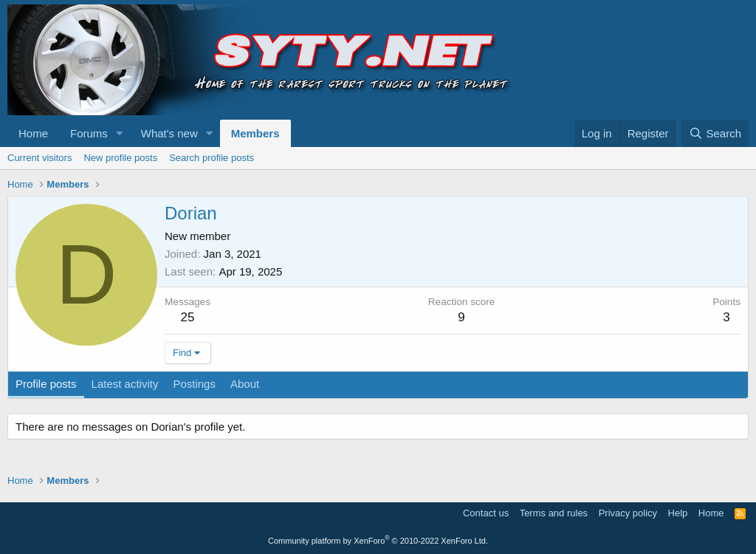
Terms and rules (554, 513)
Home (33, 133)
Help (678, 513)
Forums (89, 133)
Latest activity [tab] (125, 384)
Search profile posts (212, 158)
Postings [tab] (194, 384)
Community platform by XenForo (378, 541)
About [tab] (245, 384)
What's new (169, 133)
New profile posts (120, 158)
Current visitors (39, 158)
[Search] (715, 133)
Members (255, 133)
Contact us (486, 513)
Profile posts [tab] (46, 384)
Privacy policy (628, 513)
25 (188, 317)
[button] (120, 133)
